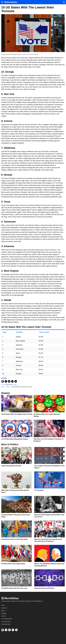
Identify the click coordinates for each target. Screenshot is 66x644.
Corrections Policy (6, 622)
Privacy (3, 611)
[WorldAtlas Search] (64, 2)
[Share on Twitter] (9, 381)
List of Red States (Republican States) (15, 439)
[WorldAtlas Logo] (11, 2)
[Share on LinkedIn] (16, 381)
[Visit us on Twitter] (9, 630)
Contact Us (4, 608)
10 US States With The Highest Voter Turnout (17, 414)
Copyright (4, 613)
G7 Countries (39, 490)
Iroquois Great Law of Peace (44, 588)
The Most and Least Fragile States (13, 564)
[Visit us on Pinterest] (13, 630)
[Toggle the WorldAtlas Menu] (2, 2)
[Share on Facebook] (6, 381)
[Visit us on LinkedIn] (16, 630)
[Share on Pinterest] (12, 381)
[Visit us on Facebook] (6, 630)
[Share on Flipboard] (3, 381)
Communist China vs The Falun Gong (14, 539)
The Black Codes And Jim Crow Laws (14, 588)
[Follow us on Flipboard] (3, 630)
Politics (15, 385)
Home (3, 605)
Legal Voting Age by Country (11, 466)
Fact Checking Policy (7, 619)
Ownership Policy (6, 624)
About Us (4, 616)
